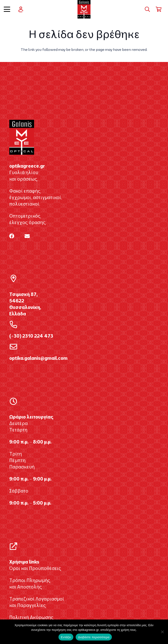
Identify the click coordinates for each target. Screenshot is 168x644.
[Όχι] (162, 632)
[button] (7, 9)
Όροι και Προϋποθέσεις (35, 568)
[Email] (27, 236)
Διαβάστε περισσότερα (94, 637)
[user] (21, 9)
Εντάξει (66, 637)
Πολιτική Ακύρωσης (31, 617)
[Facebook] (12, 236)
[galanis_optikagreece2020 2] (84, 9)
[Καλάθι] (159, 9)
